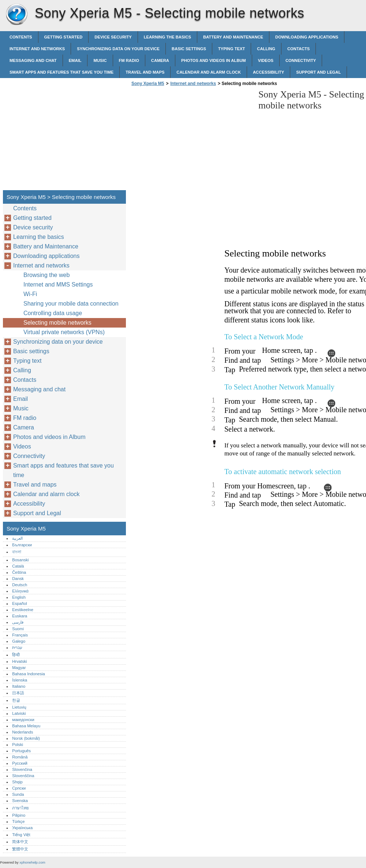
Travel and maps (145, 72)
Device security (113, 37)
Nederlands (23, 732)
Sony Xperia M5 (16, 15)
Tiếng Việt (21, 835)
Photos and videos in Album (214, 60)
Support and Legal (318, 72)
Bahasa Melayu (26, 726)
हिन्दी (16, 655)
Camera (160, 60)
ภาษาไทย (20, 808)
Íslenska (20, 680)
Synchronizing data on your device (118, 49)
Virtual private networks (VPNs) (64, 332)
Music (100, 60)
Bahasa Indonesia (29, 674)
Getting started (64, 37)
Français (20, 635)
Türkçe (18, 821)
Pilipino (19, 815)
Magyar (19, 668)
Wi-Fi (30, 294)
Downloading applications (307, 37)
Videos (266, 60)
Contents (21, 37)
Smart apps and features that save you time (61, 72)
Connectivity (301, 60)
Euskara (20, 616)
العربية (17, 538)
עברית (17, 647)
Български (22, 545)
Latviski (19, 713)
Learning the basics (167, 37)
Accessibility (268, 72)
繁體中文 (20, 849)
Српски (19, 788)
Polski (18, 745)
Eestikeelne (23, 610)
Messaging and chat (33, 60)
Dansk (18, 579)
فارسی (18, 622)
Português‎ (21, 751)
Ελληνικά (20, 591)
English (19, 597)
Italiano (19, 686)
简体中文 (20, 842)
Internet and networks (37, 49)
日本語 (18, 693)
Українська (22, 828)
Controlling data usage (53, 313)
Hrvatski (19, 661)
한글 (16, 700)
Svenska (20, 801)
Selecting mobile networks (57, 323)
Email (75, 60)
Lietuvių (19, 707)
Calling (266, 49)
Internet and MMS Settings (58, 285)
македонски (23, 720)
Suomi (18, 629)
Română (20, 757)
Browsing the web (46, 275)
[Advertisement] (191, 140)
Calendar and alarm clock (209, 72)
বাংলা (17, 552)
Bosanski (20, 560)
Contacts (298, 49)
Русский (20, 763)
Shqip (17, 782)
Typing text (231, 49)
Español (19, 603)
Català (18, 566)
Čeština (19, 572)
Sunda (18, 794)
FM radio (129, 60)
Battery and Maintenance (233, 37)
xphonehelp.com (32, 862)
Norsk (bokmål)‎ (26, 738)
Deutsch (20, 585)
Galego (19, 641)
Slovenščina (23, 776)
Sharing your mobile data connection (71, 304)
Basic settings (189, 49)
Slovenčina (22, 769)
